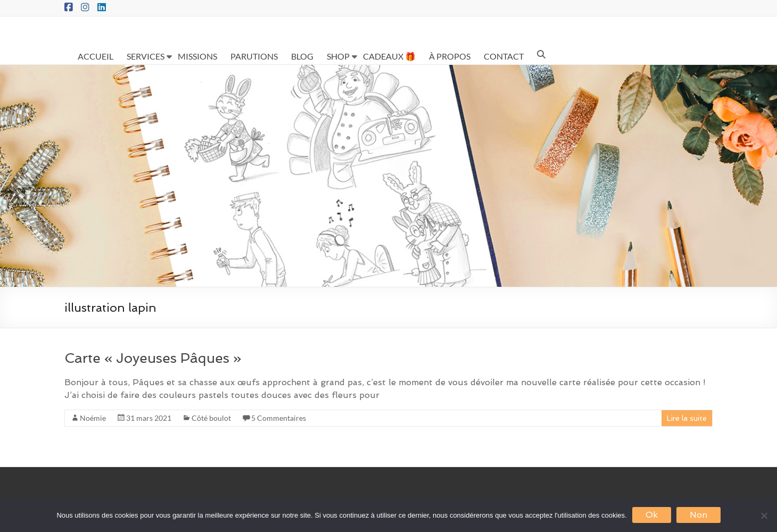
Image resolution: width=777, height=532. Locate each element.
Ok (652, 515)
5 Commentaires (279, 418)
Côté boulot (211, 418)
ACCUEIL (96, 56)
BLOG (302, 56)
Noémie (93, 418)
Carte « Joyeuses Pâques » (153, 358)
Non (699, 515)
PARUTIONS (254, 56)
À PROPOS (450, 56)
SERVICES (146, 56)
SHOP (338, 56)
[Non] (764, 516)
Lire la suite (687, 418)
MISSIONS (197, 56)
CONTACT (504, 56)
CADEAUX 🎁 (389, 56)
